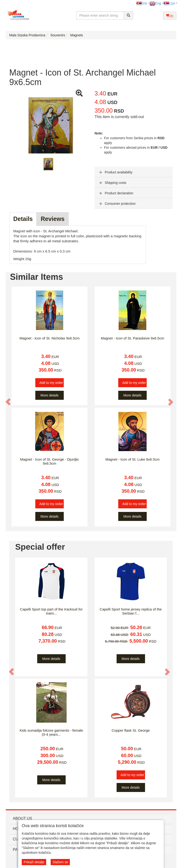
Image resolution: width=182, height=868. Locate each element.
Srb (142, 3)
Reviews (53, 219)
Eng (155, 3)
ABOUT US (23, 818)
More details (50, 395)
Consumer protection (117, 204)
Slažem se (60, 862)
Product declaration (116, 193)
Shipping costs (112, 183)
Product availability (115, 172)
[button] (8, 402)
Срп (169, 3)
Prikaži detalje (34, 862)
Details (23, 219)
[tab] (134, 172)
